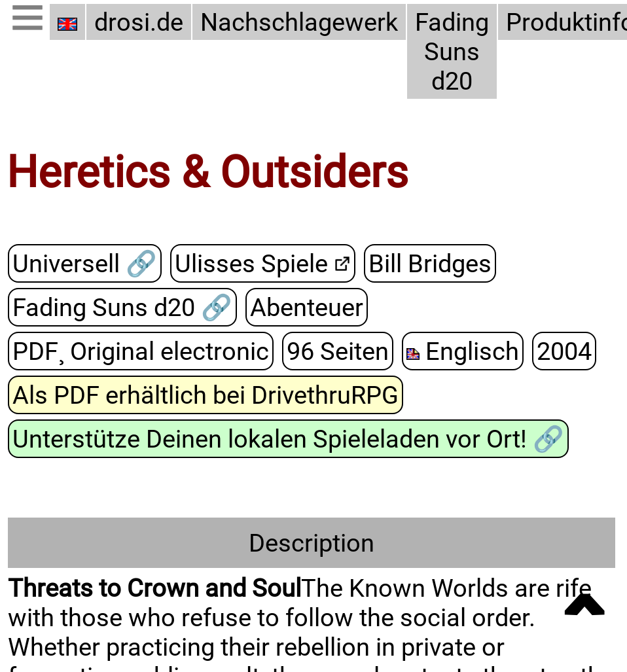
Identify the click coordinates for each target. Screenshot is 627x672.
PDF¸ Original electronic (141, 351)
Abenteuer (307, 307)
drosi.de (139, 22)
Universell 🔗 (85, 263)
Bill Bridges (430, 263)
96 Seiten (338, 351)
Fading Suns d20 (452, 51)
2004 (564, 351)
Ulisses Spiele (251, 263)
